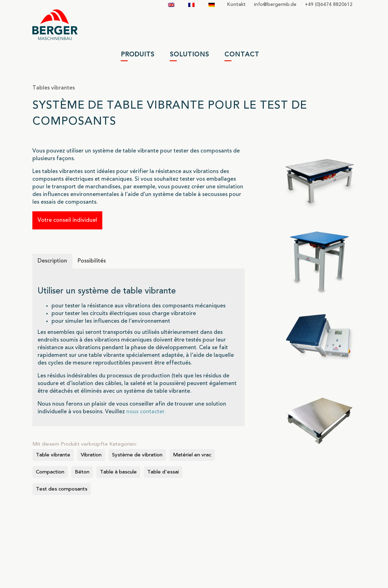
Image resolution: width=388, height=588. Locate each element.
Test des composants (62, 489)
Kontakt (236, 5)
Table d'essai (163, 472)
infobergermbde (275, 5)
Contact (242, 55)
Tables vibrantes (54, 88)
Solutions (189, 55)
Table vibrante (53, 455)
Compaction (50, 472)
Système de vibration (137, 455)
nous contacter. (146, 412)
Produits (138, 55)
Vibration (91, 455)
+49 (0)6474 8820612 (329, 5)
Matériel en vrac (192, 455)
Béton (82, 472)
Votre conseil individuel (67, 220)
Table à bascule (118, 472)
